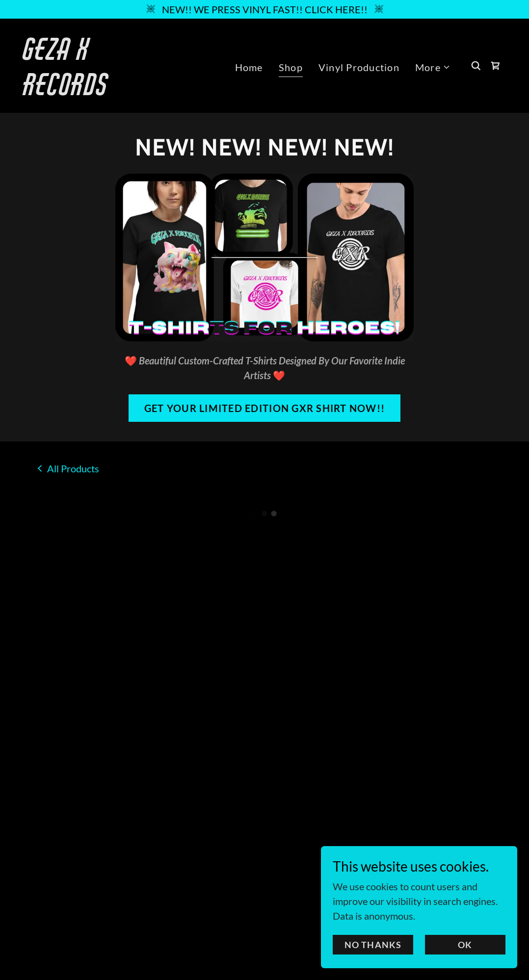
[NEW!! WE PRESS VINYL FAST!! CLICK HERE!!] (264, 9)
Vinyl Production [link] (359, 67)
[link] (91, 91)
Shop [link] (291, 67)
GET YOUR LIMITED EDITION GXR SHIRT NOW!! (264, 408)
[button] (433, 67)
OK (465, 958)
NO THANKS (373, 958)
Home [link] (249, 67)
